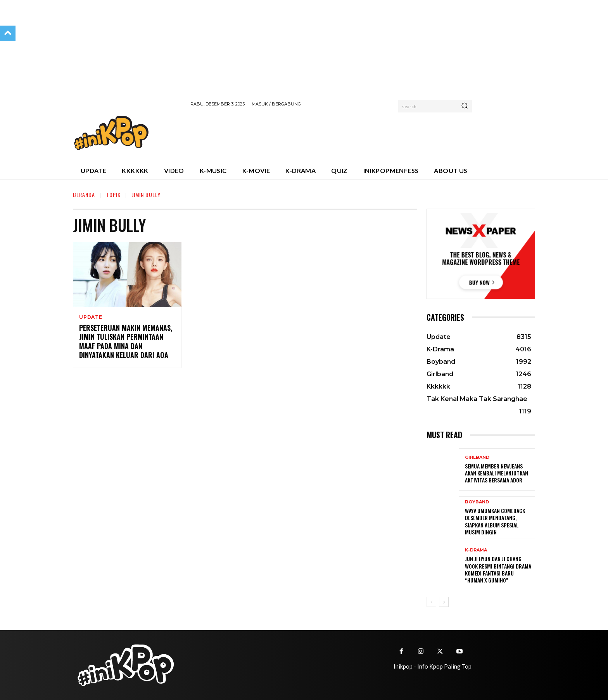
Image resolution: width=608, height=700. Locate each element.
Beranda (84, 194)
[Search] (465, 106)
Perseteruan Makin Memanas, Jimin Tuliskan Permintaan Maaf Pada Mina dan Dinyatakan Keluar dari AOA (126, 341)
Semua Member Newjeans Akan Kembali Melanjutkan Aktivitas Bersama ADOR (497, 473)
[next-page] (444, 602)
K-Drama (476, 550)
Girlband (477, 457)
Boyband (477, 502)
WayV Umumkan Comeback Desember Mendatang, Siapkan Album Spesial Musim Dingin (495, 521)
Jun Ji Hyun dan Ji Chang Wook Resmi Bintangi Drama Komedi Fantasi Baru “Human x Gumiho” (498, 569)
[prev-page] (431, 602)
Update (91, 317)
